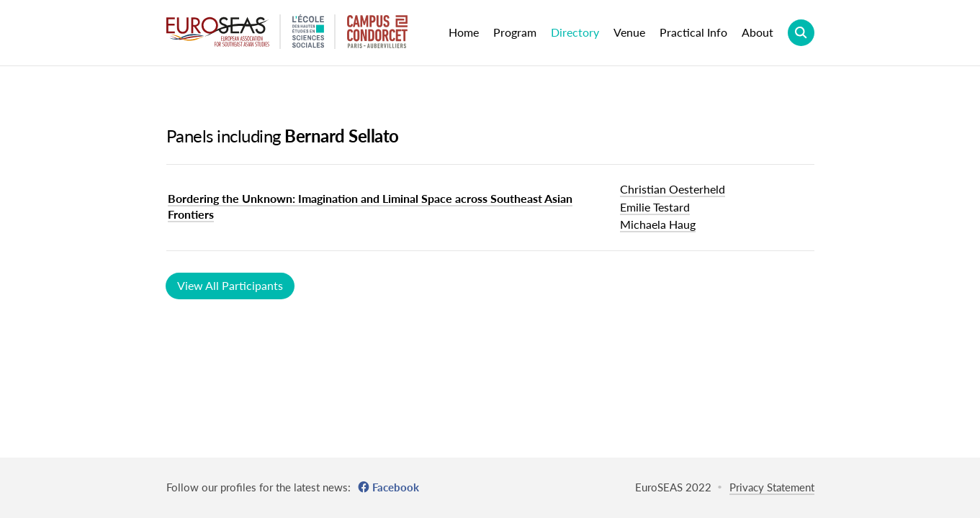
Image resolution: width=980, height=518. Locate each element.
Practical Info (693, 32)
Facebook (396, 487)
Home (464, 32)
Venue (629, 32)
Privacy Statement (772, 487)
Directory (575, 32)
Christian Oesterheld (673, 189)
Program (515, 32)
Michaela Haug (658, 224)
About (758, 32)
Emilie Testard (655, 207)
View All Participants (230, 285)
